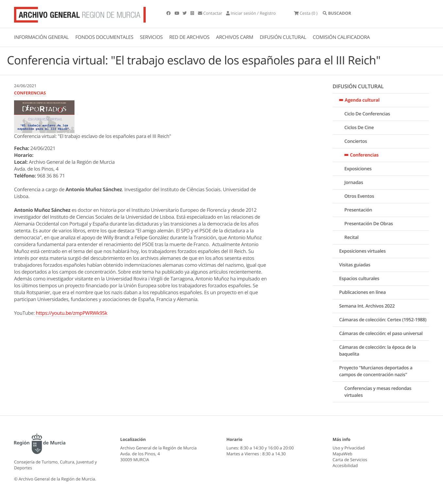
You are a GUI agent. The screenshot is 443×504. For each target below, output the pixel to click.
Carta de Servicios (350, 460)
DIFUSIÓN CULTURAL (283, 37)
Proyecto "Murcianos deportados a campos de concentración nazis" (380, 371)
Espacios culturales (363, 279)
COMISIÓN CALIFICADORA (341, 37)
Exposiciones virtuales (367, 251)
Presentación (362, 210)
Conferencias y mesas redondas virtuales (382, 392)
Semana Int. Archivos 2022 (371, 306)
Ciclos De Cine (363, 128)
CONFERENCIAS (30, 93)
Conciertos (360, 141)
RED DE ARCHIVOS (189, 37)
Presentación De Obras (373, 224)
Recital (356, 237)
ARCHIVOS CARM (235, 37)
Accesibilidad (345, 465)
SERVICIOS (151, 37)
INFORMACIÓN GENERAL (41, 37)
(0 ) (306, 13)
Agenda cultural (366, 100)
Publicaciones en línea (367, 292)
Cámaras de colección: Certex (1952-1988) (387, 320)
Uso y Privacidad (349, 448)
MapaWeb (342, 454)
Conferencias (369, 155)
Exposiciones (362, 169)
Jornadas (358, 183)
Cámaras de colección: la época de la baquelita (382, 351)
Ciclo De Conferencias (371, 114)
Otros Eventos (363, 196)
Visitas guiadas (359, 265)
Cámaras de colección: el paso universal (385, 334)
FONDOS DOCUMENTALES (104, 37)
